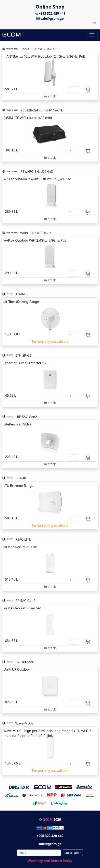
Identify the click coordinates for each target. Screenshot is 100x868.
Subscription (73, 853)
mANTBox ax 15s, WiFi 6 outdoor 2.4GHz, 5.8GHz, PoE (44, 56)
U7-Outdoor (24, 662)
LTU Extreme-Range (18, 486)
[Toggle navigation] (92, 35)
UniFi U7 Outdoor (17, 669)
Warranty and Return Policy (50, 861)
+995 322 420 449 (50, 13)
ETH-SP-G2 (23, 355)
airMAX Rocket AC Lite (20, 547)
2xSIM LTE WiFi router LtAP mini (28, 118)
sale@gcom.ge (50, 18)
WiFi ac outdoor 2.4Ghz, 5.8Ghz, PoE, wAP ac (37, 179)
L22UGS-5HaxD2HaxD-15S (40, 49)
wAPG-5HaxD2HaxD (36, 233)
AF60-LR (21, 294)
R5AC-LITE (23, 539)
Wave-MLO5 (24, 723)
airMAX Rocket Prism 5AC (23, 608)
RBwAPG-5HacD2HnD (37, 172)
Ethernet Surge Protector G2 (25, 363)
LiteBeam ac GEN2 (17, 424)
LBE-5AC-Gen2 (26, 417)
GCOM (48, 819)
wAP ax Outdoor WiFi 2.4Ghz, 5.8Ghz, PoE (35, 240)
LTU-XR (21, 478)
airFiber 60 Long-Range (21, 302)
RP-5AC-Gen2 (25, 601)
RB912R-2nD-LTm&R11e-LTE (42, 110)
